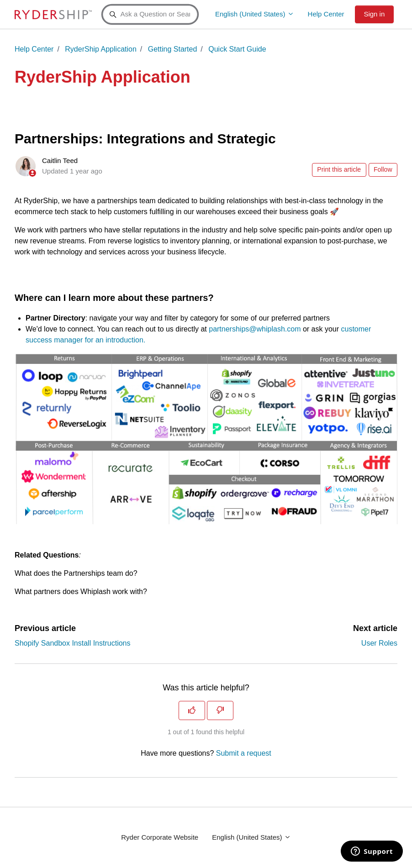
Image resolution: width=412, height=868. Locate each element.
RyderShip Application (101, 49)
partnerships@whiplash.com (255, 329)
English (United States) (255, 14)
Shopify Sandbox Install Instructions (72, 643)
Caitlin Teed (60, 160)
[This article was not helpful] (220, 710)
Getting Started (173, 49)
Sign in (374, 14)
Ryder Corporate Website (160, 837)
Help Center (326, 14)
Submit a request (244, 753)
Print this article (339, 169)
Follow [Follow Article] (383, 169)
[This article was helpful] (192, 710)
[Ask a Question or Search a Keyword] (150, 15)
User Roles (379, 643)
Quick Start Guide (237, 49)
